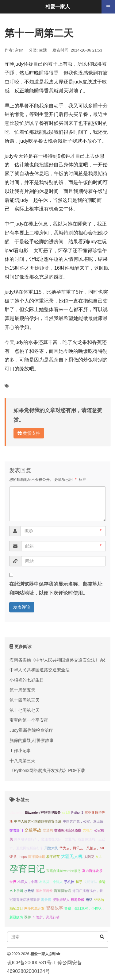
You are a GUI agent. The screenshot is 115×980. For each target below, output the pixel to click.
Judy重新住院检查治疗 (31, 730)
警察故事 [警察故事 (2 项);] (55, 908)
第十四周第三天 (25, 700)
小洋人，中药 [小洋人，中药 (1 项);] (28, 882)
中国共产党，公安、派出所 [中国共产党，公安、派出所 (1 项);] (83, 821)
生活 (43, 50)
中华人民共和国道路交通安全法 (40, 670)
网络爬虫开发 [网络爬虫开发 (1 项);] (34, 908)
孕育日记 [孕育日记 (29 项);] (27, 869)
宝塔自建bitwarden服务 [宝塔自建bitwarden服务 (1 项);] (63, 871)
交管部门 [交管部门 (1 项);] (16, 830)
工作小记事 (20, 750)
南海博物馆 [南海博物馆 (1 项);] (37, 857)
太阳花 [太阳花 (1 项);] (89, 857)
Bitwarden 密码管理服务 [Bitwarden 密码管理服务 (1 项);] (43, 812)
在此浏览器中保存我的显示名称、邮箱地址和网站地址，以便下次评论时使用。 (56, 588)
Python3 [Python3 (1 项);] (77, 812)
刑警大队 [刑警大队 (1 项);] (51, 848)
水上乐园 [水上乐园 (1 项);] (16, 891)
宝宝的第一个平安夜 (29, 720)
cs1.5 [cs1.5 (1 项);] (66, 812)
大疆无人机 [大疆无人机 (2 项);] (72, 857)
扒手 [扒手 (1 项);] (79, 882)
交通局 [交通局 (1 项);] (48, 830)
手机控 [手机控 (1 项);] (69, 882)
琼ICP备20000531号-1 (32, 963)
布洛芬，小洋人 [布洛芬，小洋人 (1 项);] (51, 882)
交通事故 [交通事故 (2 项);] (33, 830)
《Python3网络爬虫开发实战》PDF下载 (47, 770)
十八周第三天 (22, 761)
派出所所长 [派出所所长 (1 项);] (44, 891)
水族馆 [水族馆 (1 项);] (29, 891)
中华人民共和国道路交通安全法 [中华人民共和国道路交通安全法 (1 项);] (38, 821)
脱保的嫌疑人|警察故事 (32, 740)
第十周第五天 (22, 690)
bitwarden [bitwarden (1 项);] (17, 812)
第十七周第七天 (25, 710)
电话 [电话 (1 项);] (89, 900)
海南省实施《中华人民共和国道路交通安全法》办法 (59, 660)
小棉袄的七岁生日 (27, 680)
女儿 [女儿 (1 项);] (99, 857)
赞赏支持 (29, 433)
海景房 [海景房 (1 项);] (46, 900)
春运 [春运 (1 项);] (102, 882)
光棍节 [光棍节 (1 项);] (88, 830)
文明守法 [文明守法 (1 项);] (90, 882)
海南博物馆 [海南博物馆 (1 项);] (62, 891)
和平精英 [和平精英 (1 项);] (53, 857)
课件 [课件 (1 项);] (28, 917)
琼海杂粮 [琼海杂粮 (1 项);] (78, 900)
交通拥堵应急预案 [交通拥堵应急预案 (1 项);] (68, 830)
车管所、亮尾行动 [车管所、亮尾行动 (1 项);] (46, 917)
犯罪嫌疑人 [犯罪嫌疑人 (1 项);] (61, 900)
